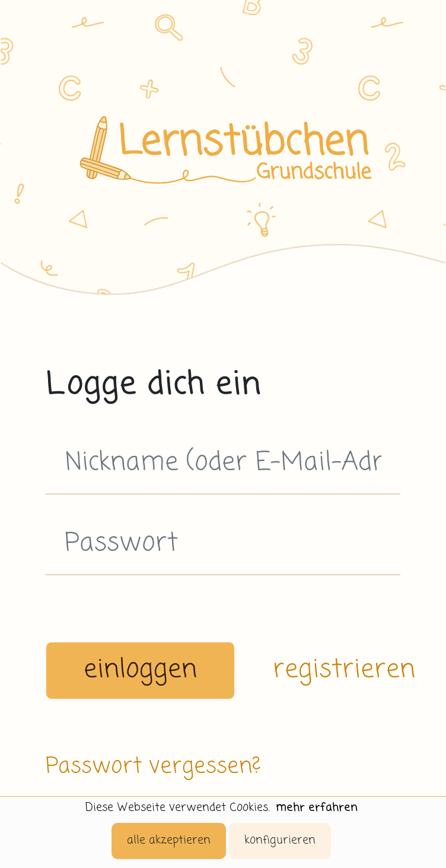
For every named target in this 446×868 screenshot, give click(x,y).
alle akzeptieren (169, 840)
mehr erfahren (317, 808)
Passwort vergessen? (153, 767)
